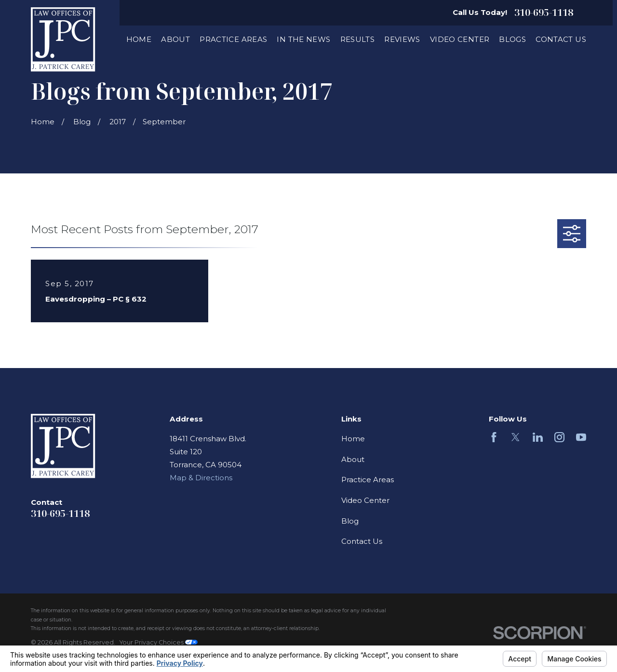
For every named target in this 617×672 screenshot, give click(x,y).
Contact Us (362, 541)
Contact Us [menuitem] (561, 39)
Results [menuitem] (358, 39)
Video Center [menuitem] (460, 39)
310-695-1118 (544, 13)
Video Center (365, 500)
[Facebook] (494, 437)
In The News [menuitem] (303, 39)
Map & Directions (201, 478)
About (353, 459)
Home (353, 439)
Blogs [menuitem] (512, 39)
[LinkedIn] (538, 437)
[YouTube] (581, 437)
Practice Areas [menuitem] (233, 39)
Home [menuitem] (139, 39)
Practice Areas (368, 480)
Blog (350, 521)
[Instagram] (559, 437)
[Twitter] (516, 437)
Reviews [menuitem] (402, 39)
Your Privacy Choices (159, 642)
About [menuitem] (175, 39)
